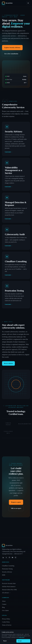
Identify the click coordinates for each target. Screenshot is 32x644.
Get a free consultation (11, 54)
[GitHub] (9, 557)
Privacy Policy (6, 619)
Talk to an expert (16, 508)
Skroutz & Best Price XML (10, 590)
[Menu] (28, 3)
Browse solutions (8, 363)
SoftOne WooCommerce (9, 587)
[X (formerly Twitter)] (6, 557)
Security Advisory (7, 572)
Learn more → (9, 152)
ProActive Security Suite (9, 583)
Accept (20, 641)
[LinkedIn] (3, 557)
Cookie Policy (6, 622)
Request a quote (16, 502)
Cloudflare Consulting (8, 566)
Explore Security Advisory (12, 48)
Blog (3, 607)
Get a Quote (5, 610)
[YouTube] (12, 557)
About (4, 601)
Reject (5, 641)
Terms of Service (7, 625)
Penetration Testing (7, 569)
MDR (4, 575)
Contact (4, 604)
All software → (6, 593)
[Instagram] (16, 557)
